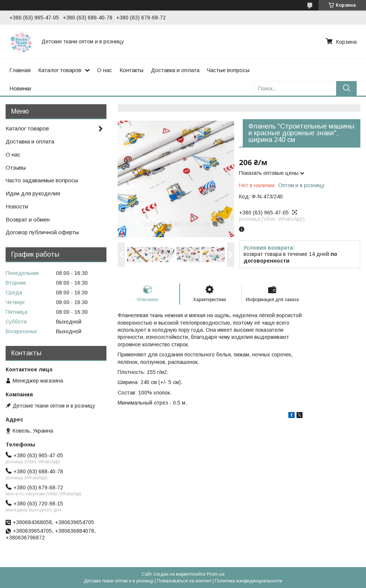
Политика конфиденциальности (249, 581)
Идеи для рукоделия (33, 193)
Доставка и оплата (175, 70)
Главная (20, 70)
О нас (105, 70)
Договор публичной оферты (42, 232)
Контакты (131, 70)
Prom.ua (216, 574)
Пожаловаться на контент (184, 581)
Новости (17, 206)
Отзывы (16, 168)
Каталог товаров (60, 70)
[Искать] (346, 88)
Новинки (20, 88)
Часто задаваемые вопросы (42, 180)
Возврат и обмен (28, 219)
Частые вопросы (228, 70)
